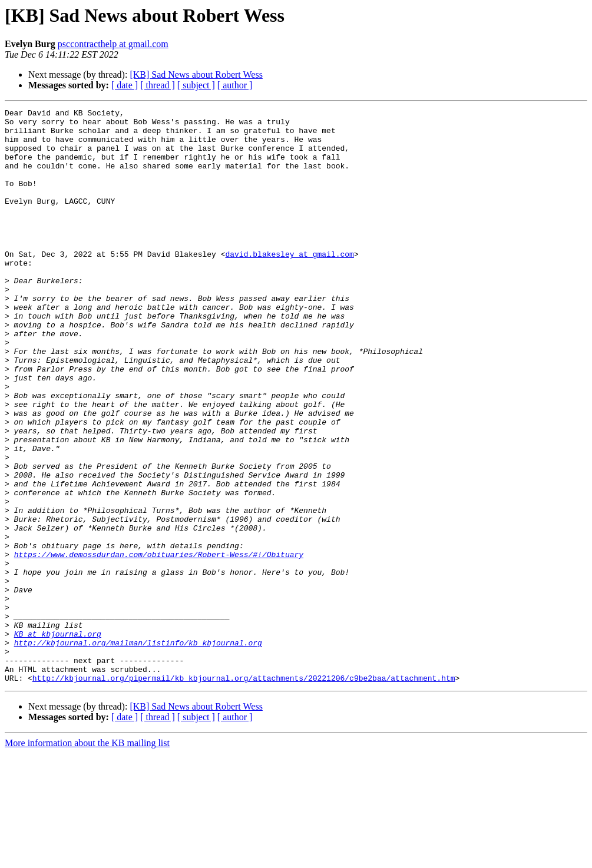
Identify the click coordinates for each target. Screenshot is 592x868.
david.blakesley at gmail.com (289, 284)
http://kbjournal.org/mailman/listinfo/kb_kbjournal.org (138, 750)
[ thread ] (158, 85)
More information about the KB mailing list (87, 858)
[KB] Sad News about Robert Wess (196, 74)
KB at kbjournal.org (58, 740)
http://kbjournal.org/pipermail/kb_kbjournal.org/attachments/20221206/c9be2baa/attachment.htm (244, 793)
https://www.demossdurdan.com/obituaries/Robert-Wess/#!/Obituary (159, 644)
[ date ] (125, 85)
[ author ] (235, 85)
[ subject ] (196, 85)
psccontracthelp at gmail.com (113, 44)
